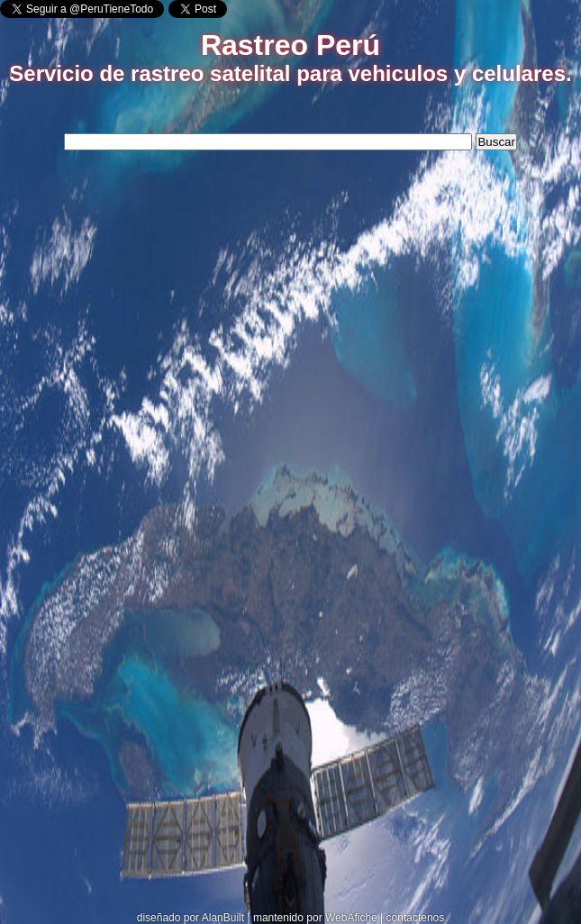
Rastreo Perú (290, 45)
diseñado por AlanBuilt (191, 918)
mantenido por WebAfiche (315, 918)
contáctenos (416, 918)
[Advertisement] (291, 293)
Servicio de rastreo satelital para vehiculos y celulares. (290, 73)
